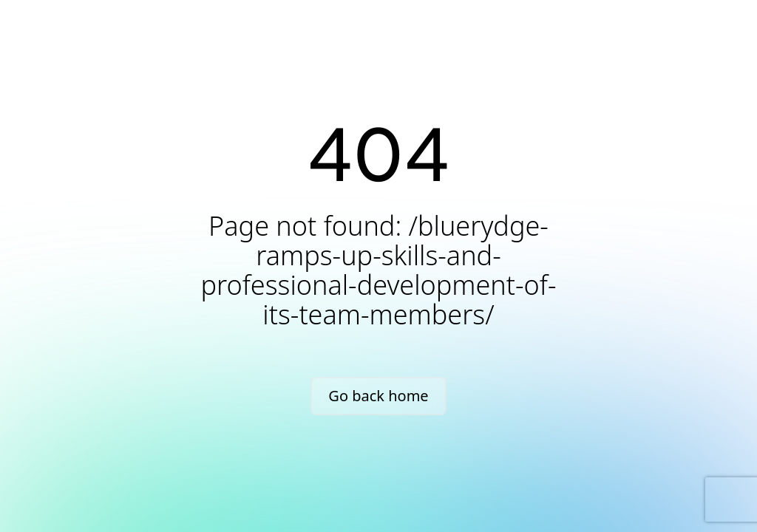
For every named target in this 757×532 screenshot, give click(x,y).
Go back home (378, 396)
